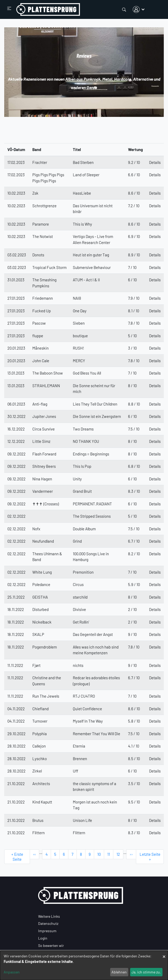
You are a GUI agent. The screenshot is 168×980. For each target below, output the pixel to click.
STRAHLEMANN (46, 386)
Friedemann (43, 298)
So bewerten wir (51, 945)
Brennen (80, 759)
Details (155, 162)
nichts (78, 665)
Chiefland (40, 709)
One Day (80, 311)
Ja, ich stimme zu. (146, 972)
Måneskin (40, 348)
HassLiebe (82, 193)
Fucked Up (42, 311)
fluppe (38, 336)
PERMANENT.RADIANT (92, 504)
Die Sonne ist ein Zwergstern (97, 416)
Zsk (35, 193)
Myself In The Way (88, 721)
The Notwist (43, 236)
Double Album (84, 529)
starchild (80, 597)
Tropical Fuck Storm (49, 267)
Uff (75, 771)
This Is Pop (82, 466)
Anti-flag (40, 404)
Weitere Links (49, 916)
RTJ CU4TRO (84, 696)
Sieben (79, 323)
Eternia (79, 746)
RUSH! (78, 348)
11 (110, 854)
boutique (80, 336)
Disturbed (40, 609)
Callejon (39, 746)
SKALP (38, 634)
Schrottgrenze (44, 206)
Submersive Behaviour (92, 267)
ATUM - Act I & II (86, 280)
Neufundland (43, 541)
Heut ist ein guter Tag (91, 255)
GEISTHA (40, 597)
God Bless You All (87, 373)
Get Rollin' (81, 622)
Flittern (39, 833)
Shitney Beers (44, 466)
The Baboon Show (48, 373)
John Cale (41, 361)
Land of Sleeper (86, 175)
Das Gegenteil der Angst (93, 634)
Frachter (40, 162)
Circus (78, 584)
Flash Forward (44, 454)
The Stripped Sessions (92, 516)
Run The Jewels (46, 696)
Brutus (38, 820)
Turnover (40, 721)
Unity (77, 479)
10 (101, 854)
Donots (38, 255)
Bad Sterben (83, 162)
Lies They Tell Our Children (95, 404)
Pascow (39, 323)
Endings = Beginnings (91, 454)
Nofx (36, 529)
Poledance (41, 584)
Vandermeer (43, 491)
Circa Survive (44, 429)
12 (120, 854)
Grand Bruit (82, 491)
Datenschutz (48, 923)
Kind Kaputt (42, 802)
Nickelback (42, 622)
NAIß (77, 298)
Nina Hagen (42, 479)
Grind (77, 541)
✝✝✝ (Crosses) (46, 504)
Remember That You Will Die (96, 734)
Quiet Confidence (87, 709)
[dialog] (84, 965)
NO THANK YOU (86, 441)
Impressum (47, 931)
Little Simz (41, 441)
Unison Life (82, 820)
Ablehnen (119, 972)
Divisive (79, 609)
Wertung (135, 149)
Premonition (83, 572)
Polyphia (40, 734)
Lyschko (40, 759)
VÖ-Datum (16, 149)
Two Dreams (83, 429)
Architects (41, 784)
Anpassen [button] (12, 972)
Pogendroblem (45, 647)
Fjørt (36, 665)
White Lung (42, 572)
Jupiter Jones (44, 416)
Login (43, 938)
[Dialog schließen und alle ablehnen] (164, 954)
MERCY (79, 361)
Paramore (41, 224)
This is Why (82, 224)
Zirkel (37, 771)
